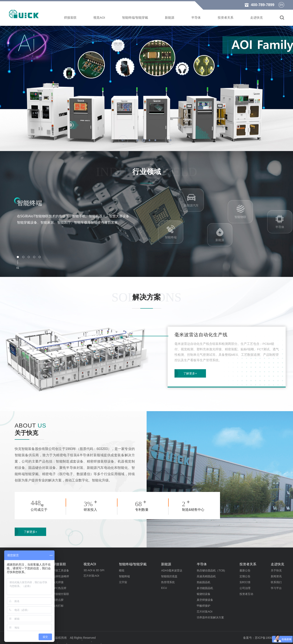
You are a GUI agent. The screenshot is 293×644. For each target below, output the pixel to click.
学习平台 (276, 588)
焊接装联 (70, 18)
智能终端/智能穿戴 (135, 18)
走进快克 (257, 18)
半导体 (196, 18)
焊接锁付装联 (61, 594)
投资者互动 (246, 594)
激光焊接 (58, 582)
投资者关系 (226, 18)
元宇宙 (123, 582)
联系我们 (276, 582)
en (281, 5)
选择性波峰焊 (61, 576)
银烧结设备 (204, 594)
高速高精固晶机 (206, 576)
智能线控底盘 (169, 576)
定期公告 (245, 576)
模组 (122, 570)
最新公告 (245, 570)
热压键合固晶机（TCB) (211, 570)
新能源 (170, 18)
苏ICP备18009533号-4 (270, 638)
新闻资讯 (276, 576)
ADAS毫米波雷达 (172, 570)
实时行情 (245, 582)
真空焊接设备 (205, 600)
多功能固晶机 (205, 588)
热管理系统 (168, 582)
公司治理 (245, 588)
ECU (164, 588)
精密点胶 (58, 600)
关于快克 (276, 570)
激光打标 (58, 606)
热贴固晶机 (204, 582)
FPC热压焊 (59, 588)
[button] (138, 140)
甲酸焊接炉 (204, 606)
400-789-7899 (263, 5)
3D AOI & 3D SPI (94, 570)
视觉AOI (99, 18)
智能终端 (124, 576)
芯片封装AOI (91, 576)
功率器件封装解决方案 (210, 617)
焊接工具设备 (61, 570)
